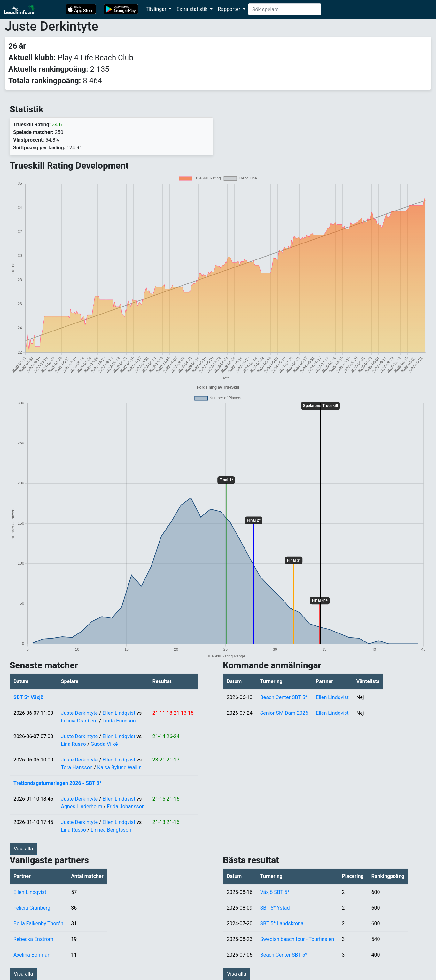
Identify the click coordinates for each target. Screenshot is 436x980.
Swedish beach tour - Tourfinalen (297, 939)
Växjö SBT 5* (275, 892)
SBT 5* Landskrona (282, 924)
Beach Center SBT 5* (284, 697)
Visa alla (23, 849)
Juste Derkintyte (79, 713)
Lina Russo (74, 744)
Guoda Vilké (104, 744)
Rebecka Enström (33, 939)
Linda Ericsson (119, 721)
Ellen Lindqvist (119, 713)
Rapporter (230, 9)
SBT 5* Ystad (275, 908)
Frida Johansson (126, 806)
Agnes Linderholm (82, 806)
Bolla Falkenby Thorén (38, 924)
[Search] (285, 9)
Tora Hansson (77, 767)
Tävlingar (157, 9)
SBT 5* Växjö (28, 697)
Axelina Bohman (32, 955)
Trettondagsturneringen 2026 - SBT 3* (58, 783)
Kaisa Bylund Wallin (119, 767)
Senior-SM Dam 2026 (284, 713)
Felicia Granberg (79, 721)
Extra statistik (193, 9)
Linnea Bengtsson (111, 830)
